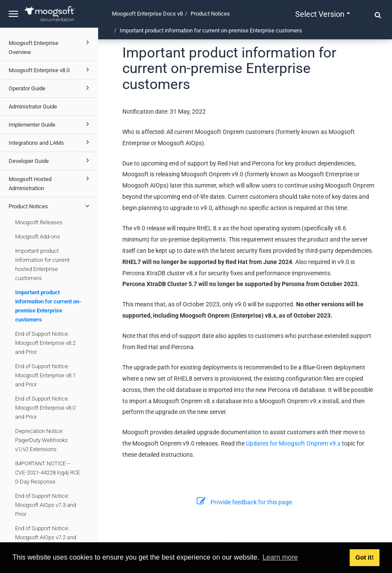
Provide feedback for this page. (245, 502)
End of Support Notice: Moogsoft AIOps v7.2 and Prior (46, 537)
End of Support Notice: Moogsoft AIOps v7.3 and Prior (46, 505)
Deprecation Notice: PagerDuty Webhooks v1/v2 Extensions (41, 440)
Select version (323, 14)
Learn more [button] (280, 557)
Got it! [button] (364, 557)
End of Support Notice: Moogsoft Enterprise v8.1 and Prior (45, 375)
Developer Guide (50, 160)
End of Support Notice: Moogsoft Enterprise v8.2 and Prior (45, 343)
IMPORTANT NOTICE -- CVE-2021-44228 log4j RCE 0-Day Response (48, 473)
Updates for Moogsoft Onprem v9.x (293, 443)
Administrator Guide (33, 107)
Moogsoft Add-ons (38, 237)
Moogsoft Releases (39, 222)
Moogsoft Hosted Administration (50, 183)
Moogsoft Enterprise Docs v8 (147, 14)
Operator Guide (50, 88)
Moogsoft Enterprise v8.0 (50, 70)
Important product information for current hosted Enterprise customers (42, 264)
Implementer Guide (50, 124)
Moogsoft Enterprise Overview (50, 46)
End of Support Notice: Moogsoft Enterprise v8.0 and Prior (45, 408)
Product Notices (50, 206)
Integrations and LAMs (50, 142)
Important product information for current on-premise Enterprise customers (48, 306)
